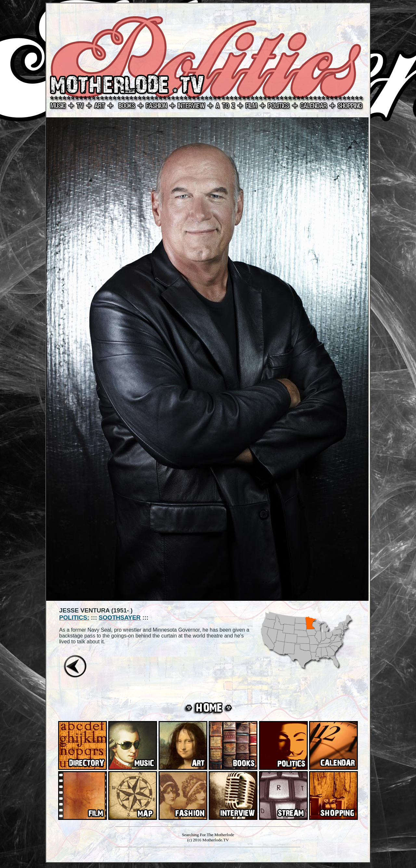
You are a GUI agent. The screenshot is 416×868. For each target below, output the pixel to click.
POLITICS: (74, 618)
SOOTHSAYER (120, 618)
